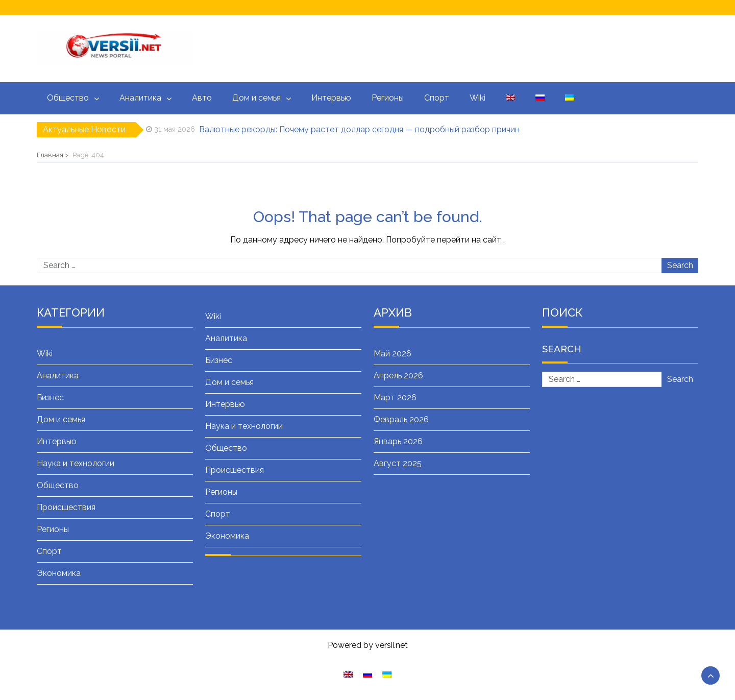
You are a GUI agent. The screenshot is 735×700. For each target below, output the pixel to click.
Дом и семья (256, 98)
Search (680, 265)
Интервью (331, 98)
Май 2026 (393, 354)
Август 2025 (398, 463)
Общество (68, 98)
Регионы (388, 98)
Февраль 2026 (401, 419)
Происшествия (66, 507)
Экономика (59, 573)
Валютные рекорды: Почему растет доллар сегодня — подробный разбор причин (359, 129)
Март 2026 (395, 397)
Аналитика (140, 98)
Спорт (437, 98)
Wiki (477, 98)
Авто (202, 98)
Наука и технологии (76, 463)
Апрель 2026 (398, 376)
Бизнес (50, 397)
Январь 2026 (398, 441)
